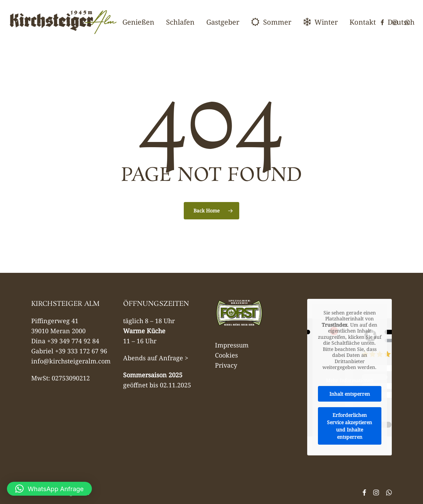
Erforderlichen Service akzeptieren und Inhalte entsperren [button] (349, 426)
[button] (49, 489)
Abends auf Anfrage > (156, 358)
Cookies (226, 355)
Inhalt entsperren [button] (349, 394)
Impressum (232, 345)
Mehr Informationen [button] (349, 380)
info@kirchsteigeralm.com (71, 361)
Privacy (226, 365)
